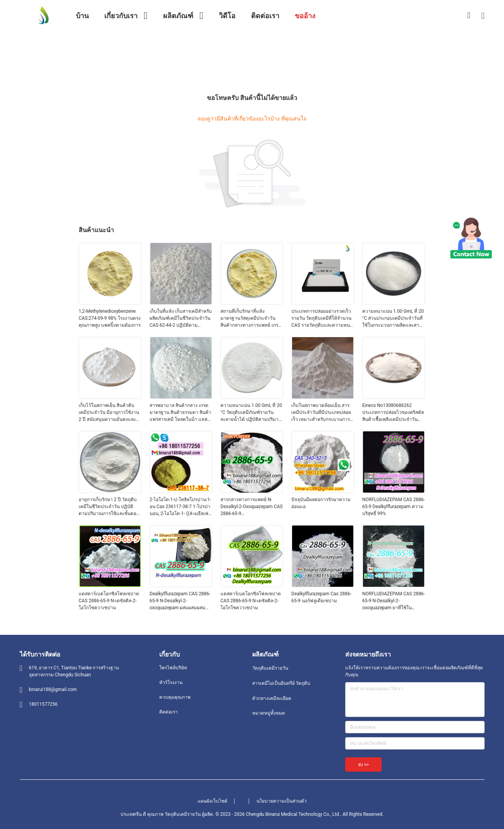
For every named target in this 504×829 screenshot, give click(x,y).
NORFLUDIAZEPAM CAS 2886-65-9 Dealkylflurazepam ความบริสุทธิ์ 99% (394, 507)
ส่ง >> (364, 765)
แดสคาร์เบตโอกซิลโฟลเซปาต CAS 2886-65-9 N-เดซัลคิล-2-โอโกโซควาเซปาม (109, 601)
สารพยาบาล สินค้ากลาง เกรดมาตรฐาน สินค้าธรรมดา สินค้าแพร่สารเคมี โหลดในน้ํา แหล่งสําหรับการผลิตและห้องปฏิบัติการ (180, 413)
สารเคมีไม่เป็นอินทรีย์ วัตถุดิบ (281, 683)
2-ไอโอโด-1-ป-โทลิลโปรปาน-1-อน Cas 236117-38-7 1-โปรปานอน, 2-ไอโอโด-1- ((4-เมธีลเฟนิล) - (180, 507)
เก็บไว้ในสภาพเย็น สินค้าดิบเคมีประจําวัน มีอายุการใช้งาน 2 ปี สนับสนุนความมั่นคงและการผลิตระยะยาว (109, 413)
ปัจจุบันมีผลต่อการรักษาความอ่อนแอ (321, 503)
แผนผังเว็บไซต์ (212, 801)
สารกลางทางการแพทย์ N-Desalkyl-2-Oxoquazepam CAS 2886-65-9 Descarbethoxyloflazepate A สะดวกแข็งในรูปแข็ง (252, 507)
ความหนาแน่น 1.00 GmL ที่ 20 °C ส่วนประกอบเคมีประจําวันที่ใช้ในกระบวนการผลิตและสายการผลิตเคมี (393, 319)
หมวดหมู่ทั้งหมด (269, 713)
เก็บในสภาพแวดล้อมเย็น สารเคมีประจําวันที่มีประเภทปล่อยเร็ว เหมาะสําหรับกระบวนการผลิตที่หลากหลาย (321, 413)
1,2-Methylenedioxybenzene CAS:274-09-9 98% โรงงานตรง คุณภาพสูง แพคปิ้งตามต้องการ (110, 318)
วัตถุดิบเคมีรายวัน (270, 668)
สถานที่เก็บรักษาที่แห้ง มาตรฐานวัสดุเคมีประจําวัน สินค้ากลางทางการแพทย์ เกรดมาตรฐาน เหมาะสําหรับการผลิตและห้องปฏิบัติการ (251, 319)
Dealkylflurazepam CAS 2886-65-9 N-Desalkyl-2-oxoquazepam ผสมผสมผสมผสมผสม (180, 601)
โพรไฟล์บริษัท (173, 668)
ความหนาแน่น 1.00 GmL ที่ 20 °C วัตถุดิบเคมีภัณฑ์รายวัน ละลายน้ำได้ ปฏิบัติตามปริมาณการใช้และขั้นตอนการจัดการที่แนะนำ (252, 413)
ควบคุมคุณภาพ (175, 697)
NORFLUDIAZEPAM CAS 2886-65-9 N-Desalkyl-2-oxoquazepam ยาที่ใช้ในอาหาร (394, 601)
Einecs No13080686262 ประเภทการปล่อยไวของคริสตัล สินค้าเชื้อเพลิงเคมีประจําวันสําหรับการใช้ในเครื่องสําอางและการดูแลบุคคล (393, 413)
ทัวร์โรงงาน (171, 683)
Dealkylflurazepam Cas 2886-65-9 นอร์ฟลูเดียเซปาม (321, 597)
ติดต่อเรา (169, 712)
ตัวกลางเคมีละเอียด (272, 698)
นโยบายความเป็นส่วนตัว (282, 801)
